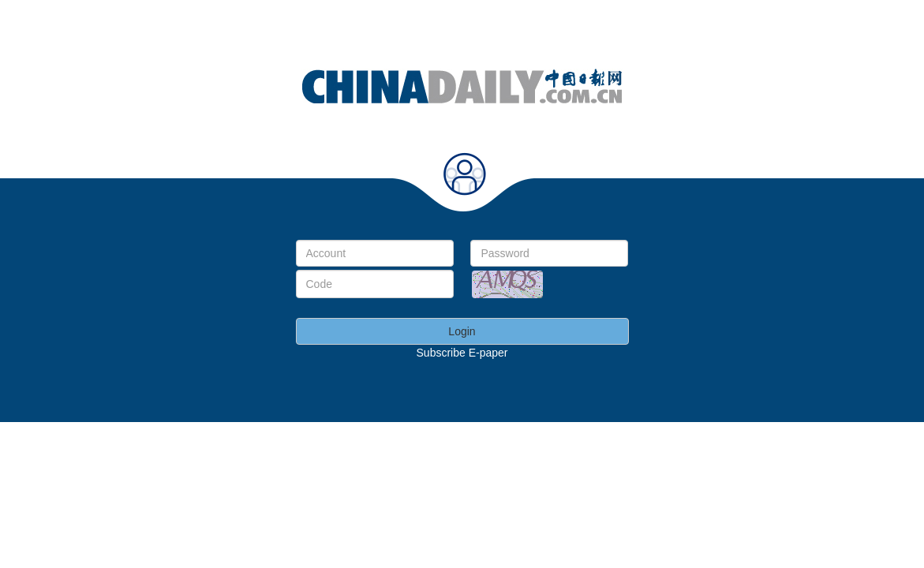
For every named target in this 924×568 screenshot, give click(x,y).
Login (462, 331)
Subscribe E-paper (462, 353)
